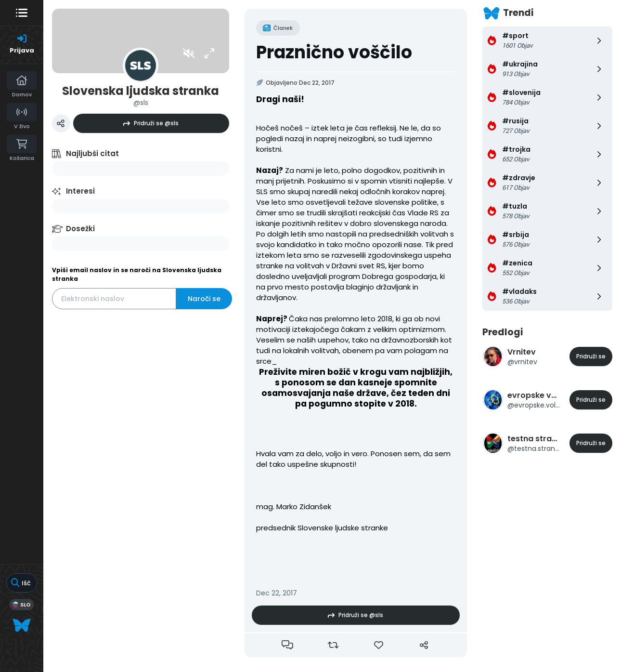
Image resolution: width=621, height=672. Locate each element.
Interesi (80, 191)
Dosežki (80, 229)
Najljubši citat (92, 153)
